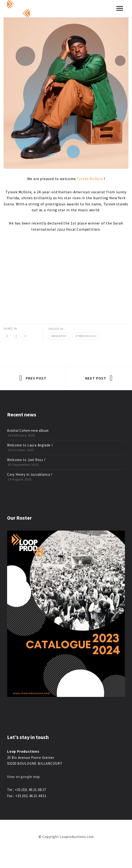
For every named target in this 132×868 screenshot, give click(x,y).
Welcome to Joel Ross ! (26, 460)
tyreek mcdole (87, 336)
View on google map (23, 777)
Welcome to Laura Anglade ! (30, 445)
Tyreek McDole (90, 179)
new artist (60, 336)
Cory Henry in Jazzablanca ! (30, 474)
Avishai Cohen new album (28, 430)
